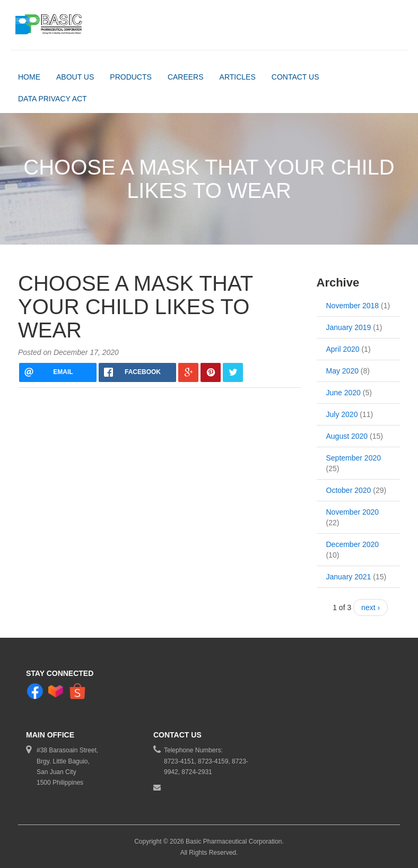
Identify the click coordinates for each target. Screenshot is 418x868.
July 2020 (342, 414)
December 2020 (353, 544)
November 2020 (353, 512)
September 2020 (354, 458)
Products (131, 77)
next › (371, 607)
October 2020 (349, 490)
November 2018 (353, 306)
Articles (238, 77)
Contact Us (295, 77)
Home (29, 77)
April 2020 (343, 349)
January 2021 (349, 577)
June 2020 (343, 393)
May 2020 (342, 371)
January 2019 (349, 327)
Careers (186, 77)
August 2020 (347, 436)
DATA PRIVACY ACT (53, 99)
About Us (75, 77)
